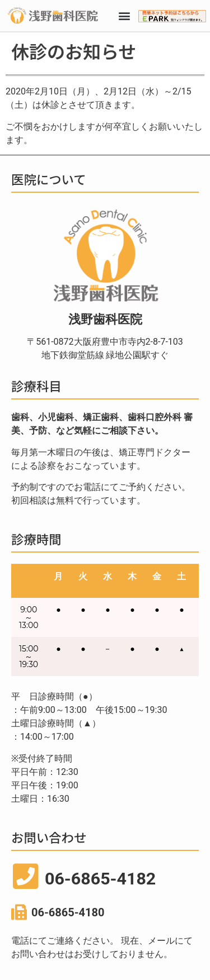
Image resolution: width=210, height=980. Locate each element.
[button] (124, 16)
